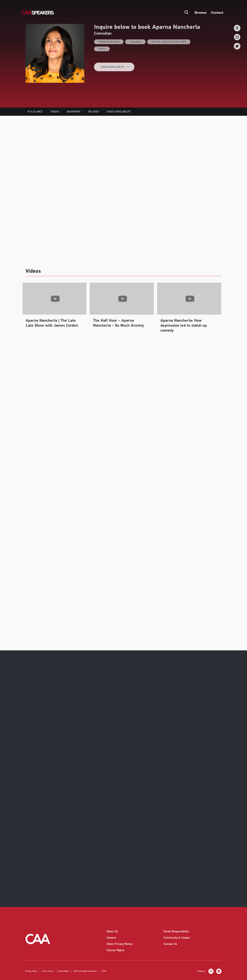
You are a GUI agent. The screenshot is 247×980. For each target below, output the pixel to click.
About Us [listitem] (112, 931)
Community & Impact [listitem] (177, 938)
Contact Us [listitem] (170, 944)
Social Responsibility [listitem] (176, 931)
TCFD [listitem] (104, 971)
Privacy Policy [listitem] (31, 971)
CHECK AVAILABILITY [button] (115, 67)
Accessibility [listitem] (64, 971)
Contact (217, 12)
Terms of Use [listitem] (48, 971)
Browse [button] (201, 12)
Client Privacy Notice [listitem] (120, 944)
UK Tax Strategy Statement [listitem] (85, 971)
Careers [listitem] (111, 938)
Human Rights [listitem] (116, 950)
